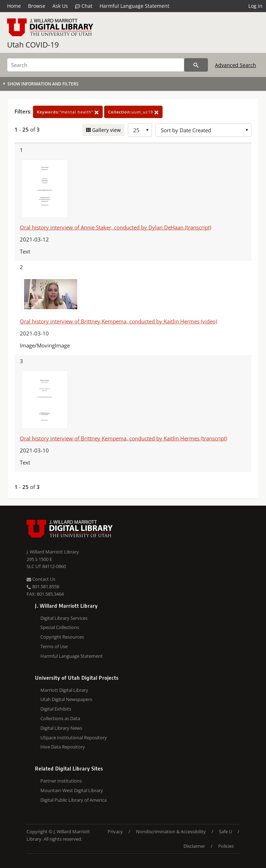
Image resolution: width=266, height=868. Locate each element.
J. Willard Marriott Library (53, 552)
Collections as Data (60, 718)
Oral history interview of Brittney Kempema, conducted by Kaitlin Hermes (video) (118, 321)
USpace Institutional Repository (74, 738)
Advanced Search (236, 65)
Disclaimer (194, 846)
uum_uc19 (133, 112)
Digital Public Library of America (73, 800)
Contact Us (41, 579)
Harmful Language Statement (134, 6)
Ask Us (60, 6)
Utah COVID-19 (33, 45)
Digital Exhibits (56, 709)
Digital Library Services (64, 618)
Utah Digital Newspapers (66, 699)
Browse (37, 6)
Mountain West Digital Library (72, 790)
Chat (84, 6)
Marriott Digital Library (64, 690)
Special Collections (60, 627)
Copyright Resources (62, 637)
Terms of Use (54, 646)
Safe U (225, 831)
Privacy (115, 831)
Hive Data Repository (63, 747)
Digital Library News (61, 728)
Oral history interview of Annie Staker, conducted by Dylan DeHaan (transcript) (115, 227)
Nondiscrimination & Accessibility (171, 831)
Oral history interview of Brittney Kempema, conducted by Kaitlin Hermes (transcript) (123, 438)
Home (14, 6)
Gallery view (106, 130)
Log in (255, 6)
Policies (226, 846)
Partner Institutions (61, 781)
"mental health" (68, 112)
